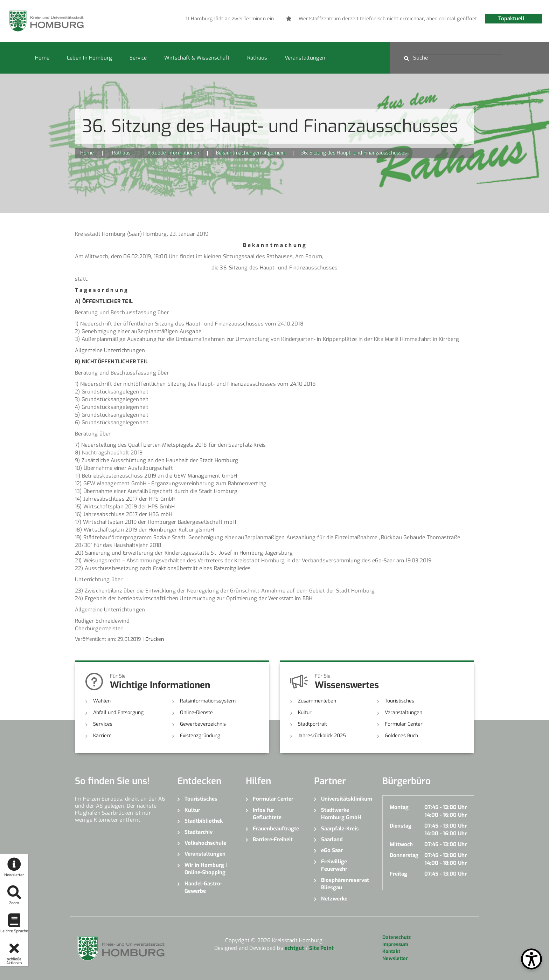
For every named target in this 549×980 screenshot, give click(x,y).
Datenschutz (397, 937)
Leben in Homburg (89, 58)
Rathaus (257, 58)
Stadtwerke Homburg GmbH (341, 814)
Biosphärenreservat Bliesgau (345, 884)
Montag (399, 807)
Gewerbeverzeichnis (203, 724)
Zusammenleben (317, 701)
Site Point (321, 948)
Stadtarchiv (199, 832)
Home (42, 58)
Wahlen (102, 701)
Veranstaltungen (305, 58)
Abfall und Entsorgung (118, 712)
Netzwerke (334, 899)
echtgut (294, 948)
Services (103, 724)
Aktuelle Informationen (173, 153)
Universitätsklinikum (346, 799)
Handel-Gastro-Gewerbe (203, 887)
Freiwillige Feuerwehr (334, 865)
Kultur (305, 712)
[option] (284, 19)
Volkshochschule (205, 843)
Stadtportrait (312, 724)
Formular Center (404, 724)
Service (138, 58)
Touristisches (399, 701)
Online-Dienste (196, 712)
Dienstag (401, 826)
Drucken (155, 639)
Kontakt (391, 951)
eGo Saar (332, 850)
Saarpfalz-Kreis (340, 829)
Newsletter (395, 958)
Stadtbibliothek (204, 821)
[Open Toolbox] (531, 959)
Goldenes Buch (401, 736)
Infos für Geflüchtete (267, 814)
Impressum (395, 944)
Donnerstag (404, 855)
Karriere (102, 736)
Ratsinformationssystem (208, 701)
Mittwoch (401, 844)
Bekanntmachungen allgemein (250, 153)
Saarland (332, 839)
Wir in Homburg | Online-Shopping (206, 869)
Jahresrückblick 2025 (322, 736)
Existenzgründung (200, 736)
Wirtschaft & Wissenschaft (197, 58)
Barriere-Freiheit (273, 839)
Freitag (398, 874)
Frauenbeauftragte (276, 829)
